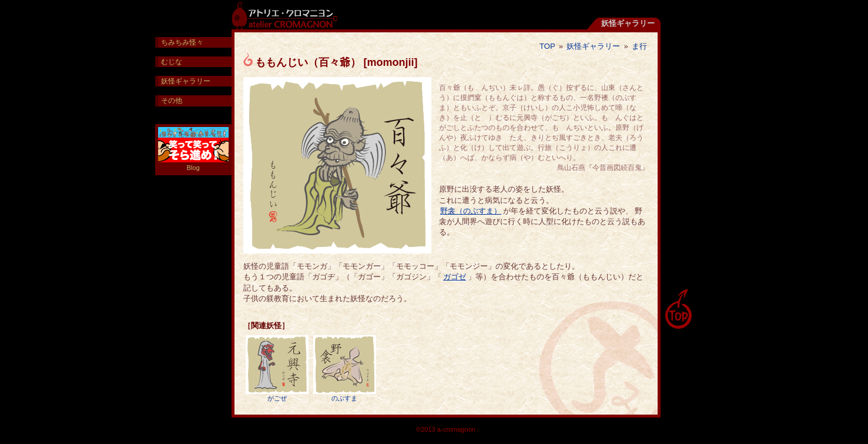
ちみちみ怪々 (182, 42)
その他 (172, 101)
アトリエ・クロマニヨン (284, 15)
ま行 (639, 46)
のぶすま (345, 368)
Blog (193, 149)
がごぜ (277, 368)
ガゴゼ (455, 277)
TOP (547, 46)
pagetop (678, 309)
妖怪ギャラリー (593, 46)
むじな (172, 62)
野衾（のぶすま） (471, 211)
